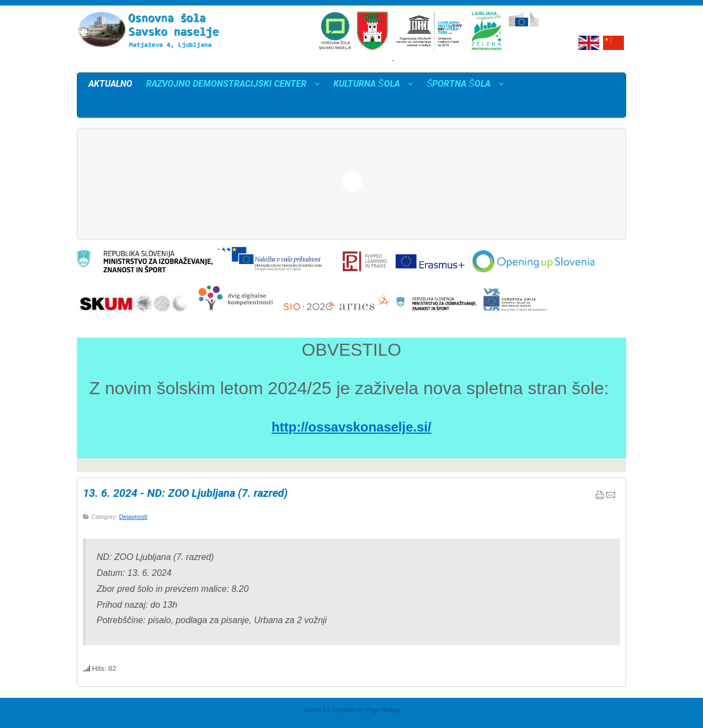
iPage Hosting (382, 710)
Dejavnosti (133, 517)
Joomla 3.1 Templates (330, 710)
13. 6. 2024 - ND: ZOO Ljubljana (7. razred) (185, 493)
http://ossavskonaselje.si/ (352, 427)
